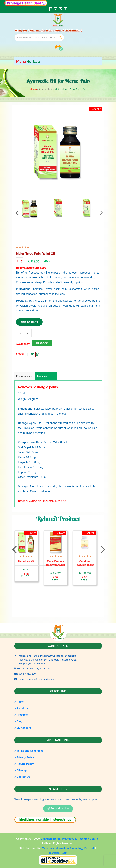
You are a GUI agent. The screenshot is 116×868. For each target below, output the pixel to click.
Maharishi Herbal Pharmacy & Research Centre (69, 839)
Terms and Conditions (29, 751)
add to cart (29, 322)
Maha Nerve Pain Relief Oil (36, 254)
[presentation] (17, 213)
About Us (21, 708)
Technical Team (58, 853)
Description (25, 376)
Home (33, 89)
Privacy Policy (24, 757)
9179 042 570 (47, 668)
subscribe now (58, 809)
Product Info (46, 376)
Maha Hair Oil (26, 561)
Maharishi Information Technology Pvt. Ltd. (69, 848)
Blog (18, 721)
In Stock (42, 343)
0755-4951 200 (27, 674)
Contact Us (22, 777)
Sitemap (21, 770)
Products (21, 715)
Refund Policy (24, 764)
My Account (23, 728)
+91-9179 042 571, (29, 668)
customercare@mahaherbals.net (38, 679)
